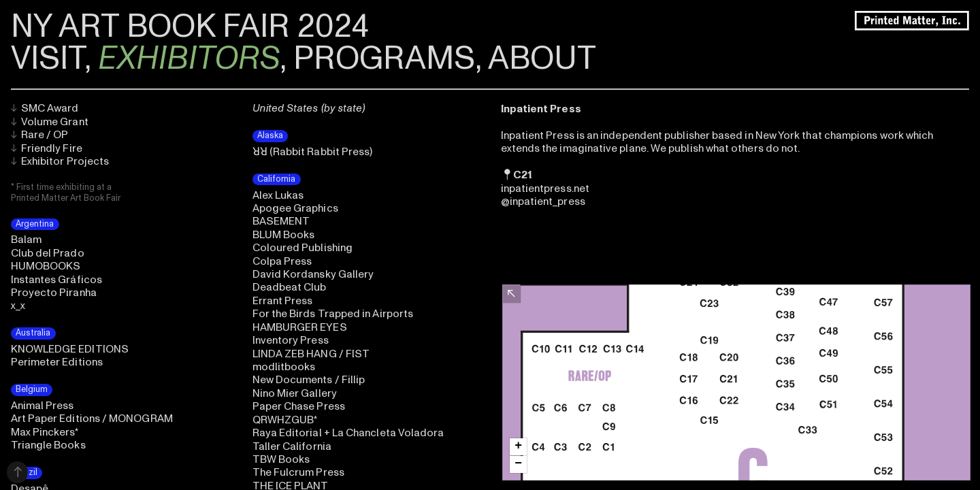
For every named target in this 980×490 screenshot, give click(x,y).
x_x (18, 306)
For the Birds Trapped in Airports (333, 314)
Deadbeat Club (290, 287)
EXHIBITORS (189, 59)
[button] (518, 447)
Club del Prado (48, 253)
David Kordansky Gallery (313, 274)
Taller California (292, 446)
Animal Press (43, 406)
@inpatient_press (543, 201)
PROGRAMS (384, 59)
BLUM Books (284, 235)
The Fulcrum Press (298, 472)
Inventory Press (291, 340)
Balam (26, 240)
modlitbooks (284, 367)
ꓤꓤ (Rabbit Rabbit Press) (313, 152)
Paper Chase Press (299, 406)
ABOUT (542, 59)
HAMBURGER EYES (300, 327)
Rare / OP (40, 135)
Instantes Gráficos (56, 280)
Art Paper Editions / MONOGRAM (92, 419)
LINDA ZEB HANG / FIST (311, 354)
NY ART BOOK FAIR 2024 (190, 27)
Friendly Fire (47, 148)
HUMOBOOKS (46, 266)
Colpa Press (282, 261)
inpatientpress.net (545, 189)
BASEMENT (281, 221)
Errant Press (283, 301)
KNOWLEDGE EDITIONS (70, 349)
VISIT (48, 59)
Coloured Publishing (303, 248)
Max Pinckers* (45, 432)
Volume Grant (50, 122)
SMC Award (45, 108)
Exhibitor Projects (60, 161)
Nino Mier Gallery (295, 393)
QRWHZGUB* (285, 420)
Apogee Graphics (295, 208)
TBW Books (281, 459)
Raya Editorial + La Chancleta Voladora (348, 433)
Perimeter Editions (57, 362)
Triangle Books (48, 445)
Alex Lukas (278, 195)
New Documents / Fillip (309, 380)
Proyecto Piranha (54, 293)
